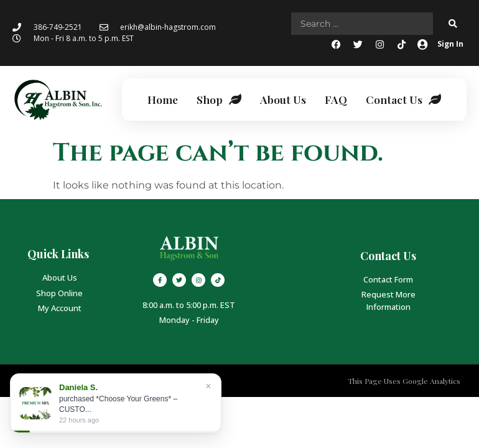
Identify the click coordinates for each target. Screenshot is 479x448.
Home (163, 99)
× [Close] (208, 386)
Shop (219, 100)
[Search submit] (453, 24)
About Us (283, 99)
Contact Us (403, 100)
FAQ (336, 99)
